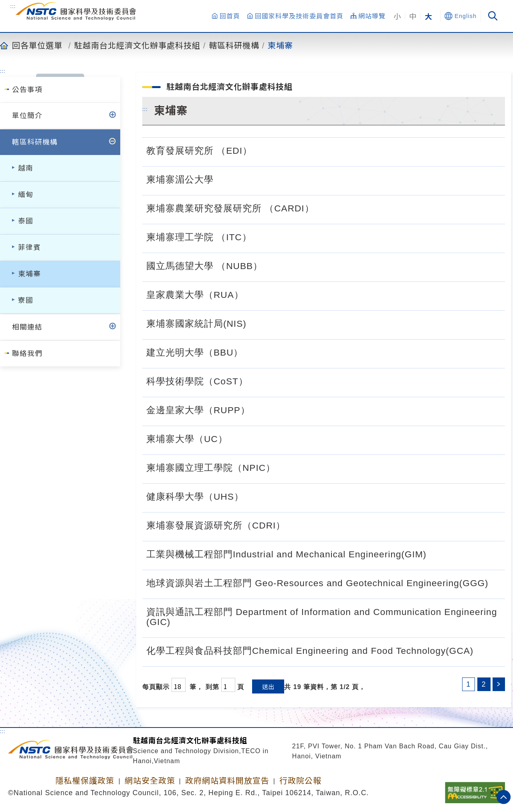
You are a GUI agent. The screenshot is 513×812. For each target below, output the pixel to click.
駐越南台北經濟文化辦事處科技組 (137, 45)
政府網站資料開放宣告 (227, 781)
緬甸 (26, 195)
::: (13, 6)
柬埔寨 (280, 45)
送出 (268, 686)
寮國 (26, 300)
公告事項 (27, 90)
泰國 (26, 221)
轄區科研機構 (234, 45)
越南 (26, 168)
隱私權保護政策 (85, 781)
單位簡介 (27, 116)
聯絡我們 (27, 354)
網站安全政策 (150, 781)
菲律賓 (29, 247)
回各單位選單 (37, 45)
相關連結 (27, 327)
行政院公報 (300, 781)
